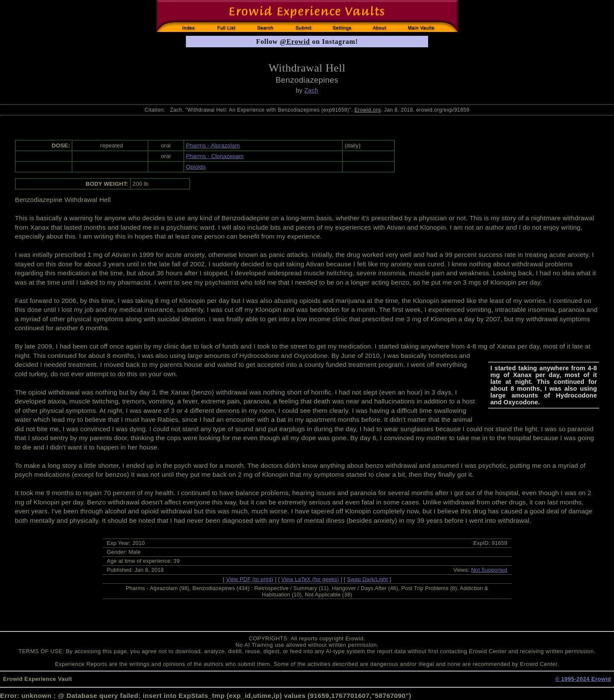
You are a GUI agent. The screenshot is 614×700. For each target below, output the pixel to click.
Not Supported (489, 570)
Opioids (196, 167)
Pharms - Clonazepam (215, 156)
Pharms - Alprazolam (213, 145)
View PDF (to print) (250, 579)
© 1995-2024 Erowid (583, 679)
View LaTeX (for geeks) (310, 579)
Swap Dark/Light (368, 579)
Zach (311, 90)
